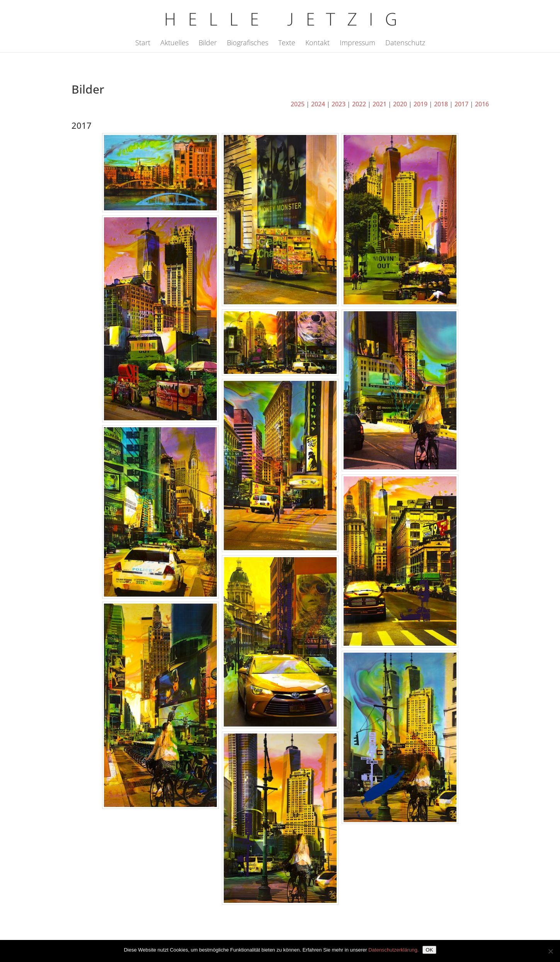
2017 (461, 104)
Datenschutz (405, 43)
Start (143, 43)
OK (429, 950)
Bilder (208, 43)
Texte (287, 43)
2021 (380, 104)
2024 (318, 104)
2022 (359, 104)
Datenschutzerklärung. (393, 950)
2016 (482, 104)
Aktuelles (174, 43)
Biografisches (248, 43)
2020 (400, 104)
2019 (420, 104)
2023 (339, 104)
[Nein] (550, 951)
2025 (298, 104)
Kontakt (317, 43)
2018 (441, 104)
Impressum (357, 43)
